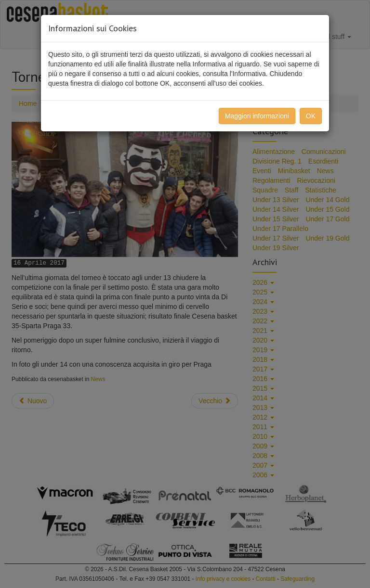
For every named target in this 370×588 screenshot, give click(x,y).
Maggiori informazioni (257, 116)
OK (311, 116)
